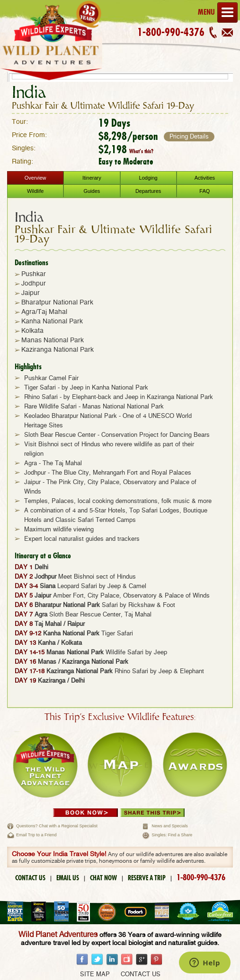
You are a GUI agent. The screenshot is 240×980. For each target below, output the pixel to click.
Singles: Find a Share (172, 835)
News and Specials (170, 826)
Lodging (148, 178)
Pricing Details (189, 136)
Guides (92, 191)
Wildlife (35, 191)
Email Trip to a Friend (36, 835)
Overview (36, 178)
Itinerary (92, 178)
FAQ (204, 191)
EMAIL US (68, 878)
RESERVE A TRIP (147, 878)
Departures (148, 191)
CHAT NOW (103, 878)
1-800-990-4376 (171, 32)
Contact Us (141, 975)
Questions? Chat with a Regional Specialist (57, 826)
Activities (205, 178)
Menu (218, 13)
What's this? (141, 151)
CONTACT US (30, 878)
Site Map (95, 975)
